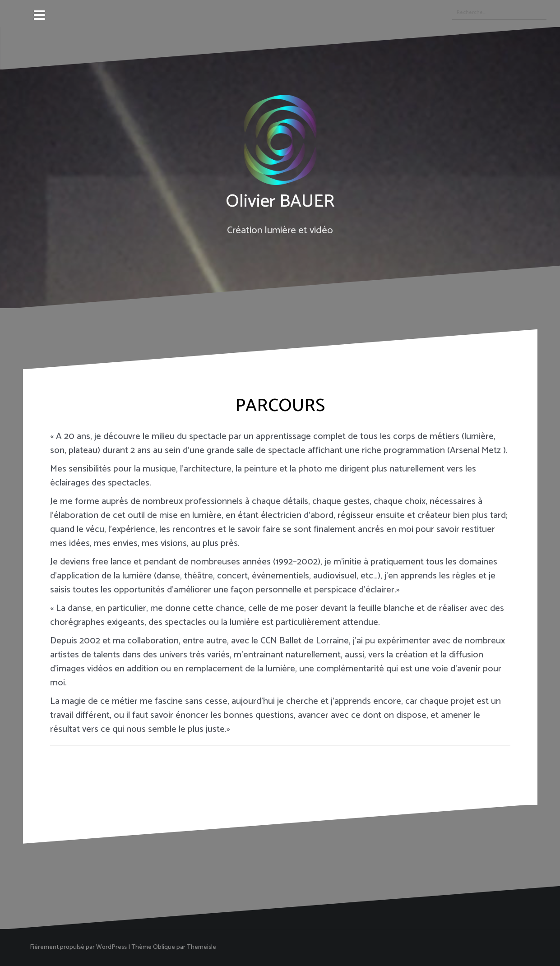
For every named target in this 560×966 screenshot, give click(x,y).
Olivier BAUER (280, 202)
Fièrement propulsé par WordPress (78, 947)
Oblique (164, 947)
